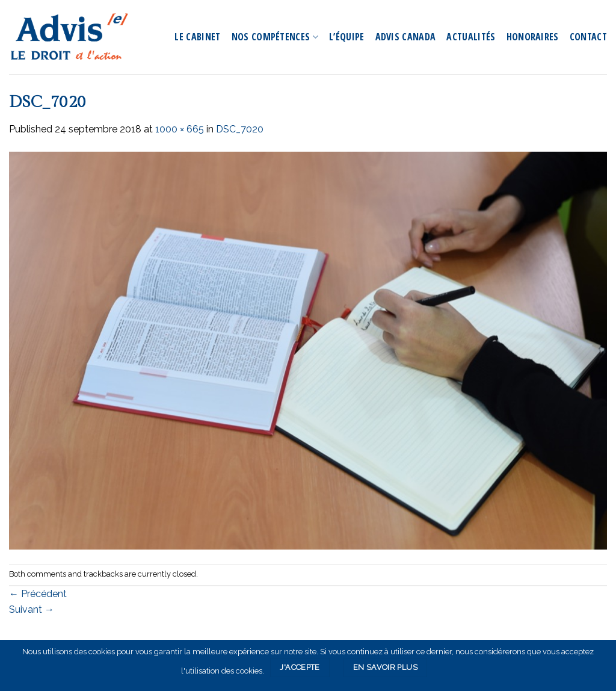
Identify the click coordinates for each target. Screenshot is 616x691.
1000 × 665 (180, 129)
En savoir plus (385, 667)
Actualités (471, 37)
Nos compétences (275, 37)
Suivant (32, 609)
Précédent (38, 594)
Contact (588, 37)
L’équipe (347, 37)
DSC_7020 (240, 129)
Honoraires (533, 37)
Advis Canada (406, 37)
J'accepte (300, 667)
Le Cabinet (197, 37)
